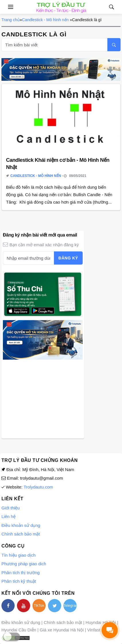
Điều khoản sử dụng (21, 525)
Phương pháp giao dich (24, 564)
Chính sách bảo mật (21, 534)
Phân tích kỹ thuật (19, 581)
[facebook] (8, 606)
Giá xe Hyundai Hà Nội (62, 630)
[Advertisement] (43, 398)
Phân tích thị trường (21, 573)
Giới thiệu (11, 508)
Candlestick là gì (87, 20)
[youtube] (24, 606)
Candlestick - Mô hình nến (45, 20)
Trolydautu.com (38, 487)
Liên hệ (8, 516)
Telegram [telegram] (70, 605)
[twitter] (55, 606)
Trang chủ (11, 20)
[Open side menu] (7, 7)
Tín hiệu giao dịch (19, 555)
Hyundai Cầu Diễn (19, 630)
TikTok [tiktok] (39, 605)
